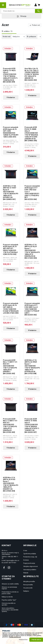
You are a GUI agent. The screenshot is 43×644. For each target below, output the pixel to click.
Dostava (26, 560)
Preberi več (35, 25)
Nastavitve (23, 640)
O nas (25, 551)
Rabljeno (26, 591)
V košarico (11, 97)
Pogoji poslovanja (29, 563)
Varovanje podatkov (30, 570)
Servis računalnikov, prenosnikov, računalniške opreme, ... (10, 610)
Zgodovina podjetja (30, 554)
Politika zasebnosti (15, 637)
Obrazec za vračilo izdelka (10, 584)
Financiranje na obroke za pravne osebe (10, 593)
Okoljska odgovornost (31, 566)
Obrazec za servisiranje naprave (9, 588)
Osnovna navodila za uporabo (9, 604)
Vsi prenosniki (28, 588)
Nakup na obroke (7, 597)
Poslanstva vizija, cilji (30, 557)
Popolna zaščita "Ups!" (9, 600)
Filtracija (22, 16)
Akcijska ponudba (29, 582)
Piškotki (26, 573)
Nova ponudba (28, 585)
